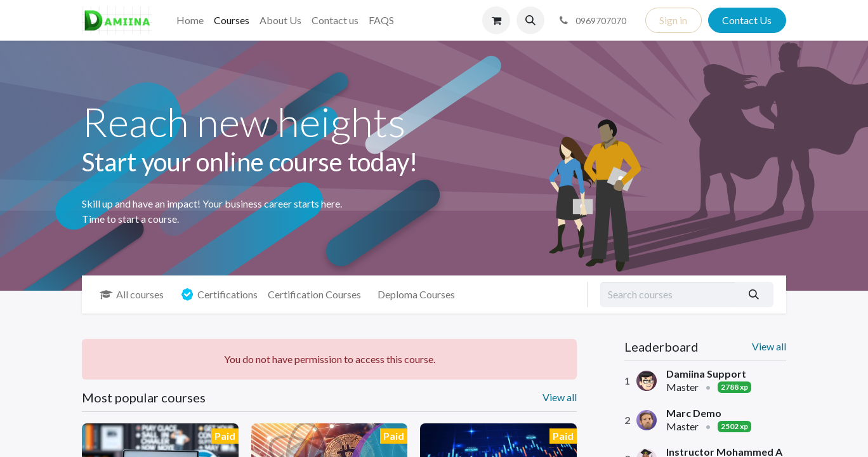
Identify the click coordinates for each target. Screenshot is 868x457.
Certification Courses (314, 294)
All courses (132, 294)
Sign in (673, 20)
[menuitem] (190, 20)
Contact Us (747, 20)
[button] (530, 20)
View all (769, 346)
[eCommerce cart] (496, 20)
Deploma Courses (416, 294)
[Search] (754, 295)
